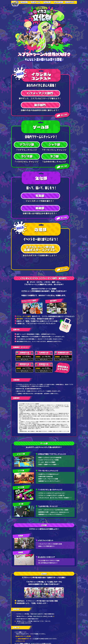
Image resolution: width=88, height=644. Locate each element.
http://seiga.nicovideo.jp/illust (32, 483)
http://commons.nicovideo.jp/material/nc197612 (31, 474)
